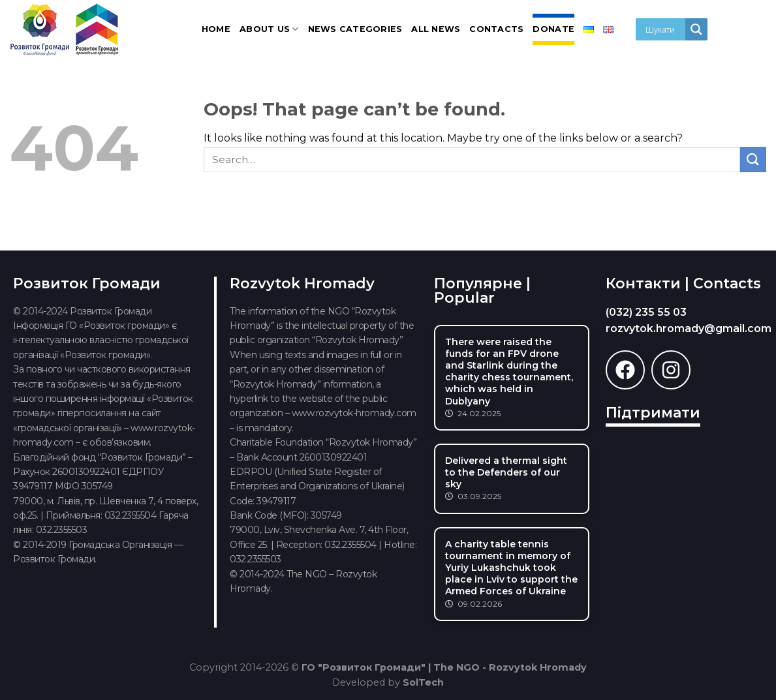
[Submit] (753, 160)
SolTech (423, 682)
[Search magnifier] (696, 29)
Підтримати (653, 413)
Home (216, 29)
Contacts (496, 29)
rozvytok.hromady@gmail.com (689, 328)
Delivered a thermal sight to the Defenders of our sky (506, 472)
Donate (553, 29)
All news (436, 29)
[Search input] (664, 29)
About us (269, 29)
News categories (355, 29)
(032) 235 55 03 (646, 312)
